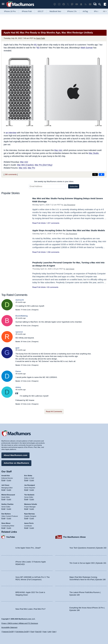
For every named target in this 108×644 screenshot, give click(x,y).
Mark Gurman (87, 48)
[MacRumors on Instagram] (59, 4)
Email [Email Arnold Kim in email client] (3, 479)
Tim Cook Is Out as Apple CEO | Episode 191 (88, 562)
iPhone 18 (98, 11)
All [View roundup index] (105, 11)
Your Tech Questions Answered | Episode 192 (88, 547)
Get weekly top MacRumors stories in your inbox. (54, 181)
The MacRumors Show (74, 536)
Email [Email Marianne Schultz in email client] (26, 508)
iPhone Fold (27, 11)
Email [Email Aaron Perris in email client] (26, 527)
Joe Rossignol (69, 205)
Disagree (35, 310)
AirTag (85, 11)
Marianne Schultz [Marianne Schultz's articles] (31, 503)
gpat (17, 348)
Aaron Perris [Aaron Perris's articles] (29, 522)
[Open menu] (3, 4)
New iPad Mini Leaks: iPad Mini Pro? (30, 608)
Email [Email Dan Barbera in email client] (3, 517)
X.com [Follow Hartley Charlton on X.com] (9, 508)
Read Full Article (39, 223)
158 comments (53, 255)
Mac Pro (31, 168)
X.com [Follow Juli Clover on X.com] (9, 489)
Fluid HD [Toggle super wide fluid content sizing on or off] (38, 632)
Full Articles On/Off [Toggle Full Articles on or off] (22, 632)
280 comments (11, 174)
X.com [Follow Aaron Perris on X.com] (32, 527)
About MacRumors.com (15, 454)
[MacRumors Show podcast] (55, 4)
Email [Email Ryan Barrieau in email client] (26, 517)
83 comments (53, 287)
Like (29, 310)
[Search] (101, 4)
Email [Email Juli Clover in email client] (3, 489)
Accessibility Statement (9, 627)
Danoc (18, 371)
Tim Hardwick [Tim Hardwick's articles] (29, 494)
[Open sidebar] (105, 5)
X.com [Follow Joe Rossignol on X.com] (32, 489)
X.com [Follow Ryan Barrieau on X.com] (32, 517)
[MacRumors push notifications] (81, 4)
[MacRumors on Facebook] (64, 4)
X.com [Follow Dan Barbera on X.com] (9, 517)
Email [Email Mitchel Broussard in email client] (3, 498)
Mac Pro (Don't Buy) (44, 165)
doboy (18, 387)
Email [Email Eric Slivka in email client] (26, 479)
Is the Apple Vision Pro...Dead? (28, 547)
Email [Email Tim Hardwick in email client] (26, 498)
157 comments (53, 223)
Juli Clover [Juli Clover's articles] (5, 484)
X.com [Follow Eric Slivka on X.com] (32, 479)
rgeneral (19, 332)
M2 (38, 48)
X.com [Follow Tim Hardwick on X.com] (32, 498)
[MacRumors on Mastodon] (72, 4)
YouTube (11, 536)
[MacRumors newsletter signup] (90, 4)
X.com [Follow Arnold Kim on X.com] (9, 479)
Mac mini (58, 150)
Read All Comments (54, 412)
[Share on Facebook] (102, 174)
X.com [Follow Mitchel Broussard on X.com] (9, 498)
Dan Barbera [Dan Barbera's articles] (6, 513)
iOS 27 (41, 11)
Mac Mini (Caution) (25, 165)
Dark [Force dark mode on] (54, 632)
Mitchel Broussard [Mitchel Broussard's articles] (8, 494)
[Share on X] (95, 174)
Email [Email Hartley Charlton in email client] (3, 508)
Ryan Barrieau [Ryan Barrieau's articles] (30, 513)
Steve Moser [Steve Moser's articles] (6, 522)
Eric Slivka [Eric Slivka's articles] (28, 475)
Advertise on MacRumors (16, 462)
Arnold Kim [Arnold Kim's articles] (6, 475)
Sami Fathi (40, 38)
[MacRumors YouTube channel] (77, 4)
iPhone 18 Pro (10, 11)
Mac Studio (94, 153)
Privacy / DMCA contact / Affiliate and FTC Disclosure (20, 623)
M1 (35, 45)
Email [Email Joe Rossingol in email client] (26, 489)
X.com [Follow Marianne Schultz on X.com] (32, 508)
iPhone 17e (72, 11)
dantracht (20, 300)
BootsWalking (22, 316)
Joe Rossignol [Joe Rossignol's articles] (30, 484)
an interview (11, 133)
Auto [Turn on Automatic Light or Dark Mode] (45, 632)
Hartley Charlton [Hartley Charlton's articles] (7, 503)
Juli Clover (70, 269)
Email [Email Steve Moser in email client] (3, 527)
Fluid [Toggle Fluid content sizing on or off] (32, 632)
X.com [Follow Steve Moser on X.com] (9, 527)
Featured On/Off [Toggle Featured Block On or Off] (8, 632)
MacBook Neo (55, 11)
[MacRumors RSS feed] (86, 4)
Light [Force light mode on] (49, 632)
